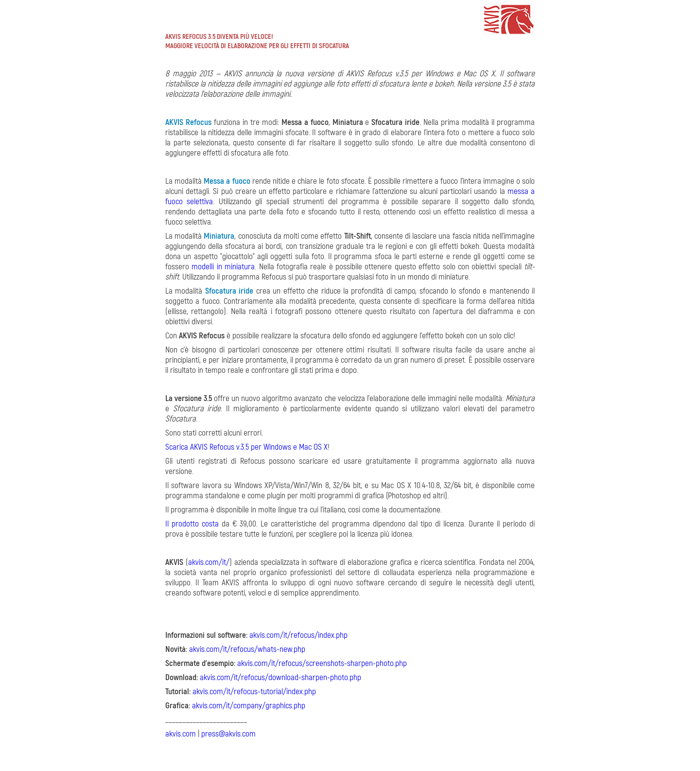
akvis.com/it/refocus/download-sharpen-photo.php (280, 677)
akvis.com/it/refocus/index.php (298, 635)
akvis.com (181, 734)
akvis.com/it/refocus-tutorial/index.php (254, 692)
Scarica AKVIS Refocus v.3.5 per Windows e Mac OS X (246, 447)
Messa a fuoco (227, 181)
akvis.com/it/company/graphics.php (249, 706)
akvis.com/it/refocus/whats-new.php (247, 649)
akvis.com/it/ (209, 562)
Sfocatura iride (229, 291)
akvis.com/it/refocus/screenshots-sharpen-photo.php (322, 663)
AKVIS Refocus (188, 122)
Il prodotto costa (192, 524)
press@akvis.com (228, 734)
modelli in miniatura (223, 267)
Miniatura (219, 236)
